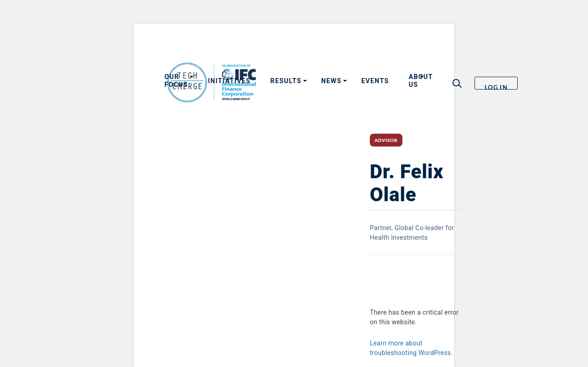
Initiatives (229, 81)
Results (286, 81)
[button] (457, 83)
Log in (496, 87)
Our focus (176, 81)
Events (375, 81)
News (331, 81)
